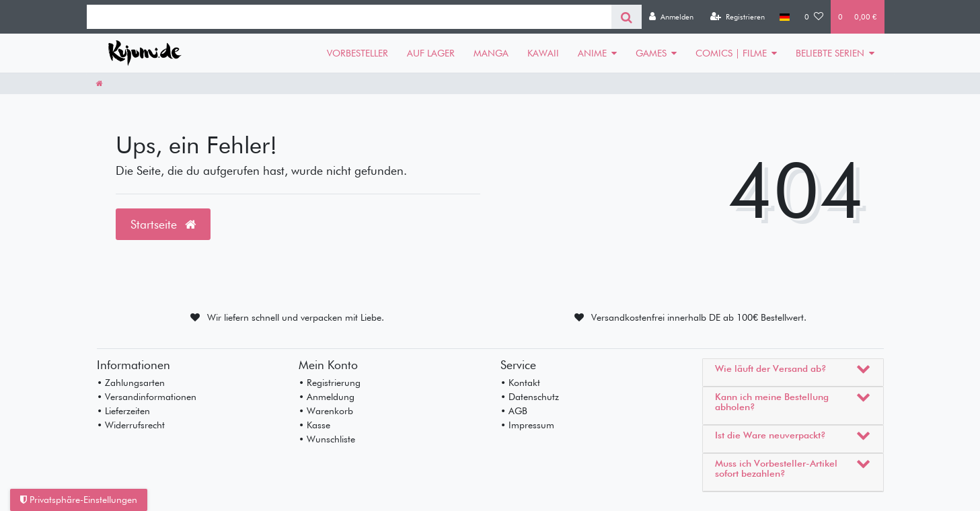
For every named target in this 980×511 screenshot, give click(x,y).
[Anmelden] (671, 17)
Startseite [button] (163, 224)
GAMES (651, 53)
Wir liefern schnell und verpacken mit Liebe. (296, 317)
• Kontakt (520, 383)
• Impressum (527, 425)
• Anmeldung (327, 397)
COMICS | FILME (731, 53)
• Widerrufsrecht (131, 425)
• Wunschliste (327, 439)
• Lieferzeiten (123, 411)
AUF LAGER (431, 53)
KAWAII (543, 53)
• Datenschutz (530, 397)
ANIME (592, 53)
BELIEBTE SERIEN (830, 53)
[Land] (785, 17)
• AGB (514, 411)
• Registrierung (330, 383)
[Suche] (627, 17)
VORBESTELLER (357, 53)
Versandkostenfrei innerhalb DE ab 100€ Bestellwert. (699, 317)
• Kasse (314, 425)
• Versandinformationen (147, 397)
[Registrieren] (738, 17)
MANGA (491, 53)
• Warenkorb (326, 411)
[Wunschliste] (814, 17)
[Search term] (349, 17)
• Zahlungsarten (131, 383)
